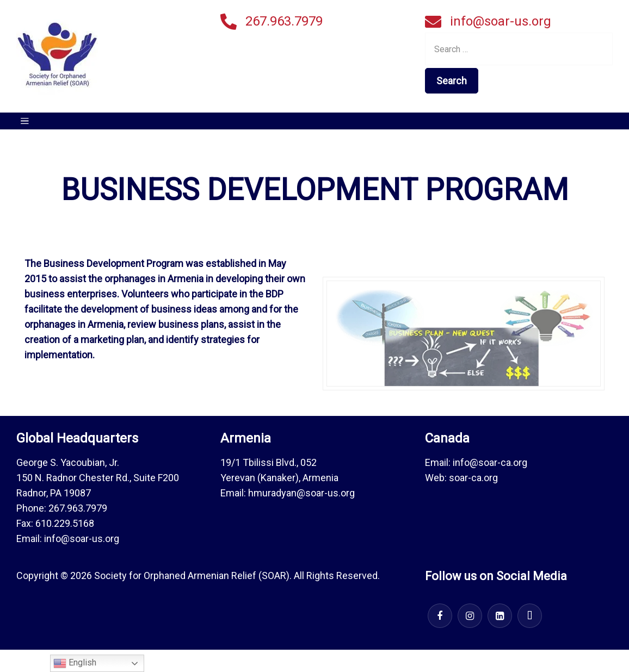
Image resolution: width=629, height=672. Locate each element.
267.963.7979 (284, 21)
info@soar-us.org (501, 21)
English (75, 663)
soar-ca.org (473, 478)
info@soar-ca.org (490, 462)
